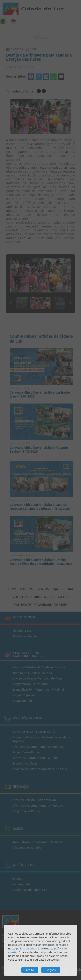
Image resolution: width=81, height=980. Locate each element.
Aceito (30, 970)
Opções (51, 970)
